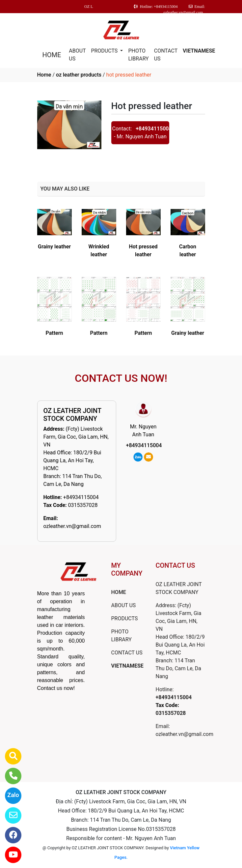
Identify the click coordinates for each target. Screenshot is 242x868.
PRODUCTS (105, 51)
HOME (52, 55)
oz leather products (79, 75)
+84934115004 (154, 129)
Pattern (54, 333)
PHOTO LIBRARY (138, 55)
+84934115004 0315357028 (174, 705)
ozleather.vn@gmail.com (72, 526)
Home (44, 75)
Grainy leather (54, 247)
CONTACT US (166, 55)
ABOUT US (77, 55)
